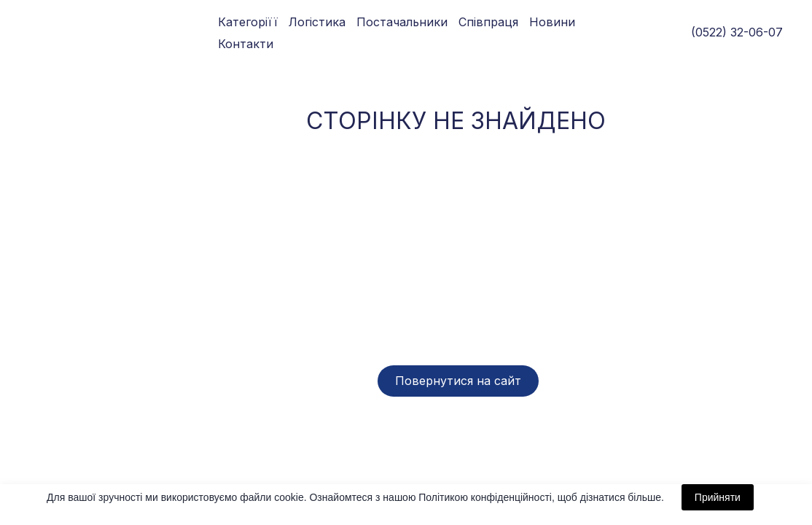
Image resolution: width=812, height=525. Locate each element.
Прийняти (718, 497)
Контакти (246, 44)
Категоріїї (248, 22)
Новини (552, 22)
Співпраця (488, 22)
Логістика (317, 22)
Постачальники (402, 22)
